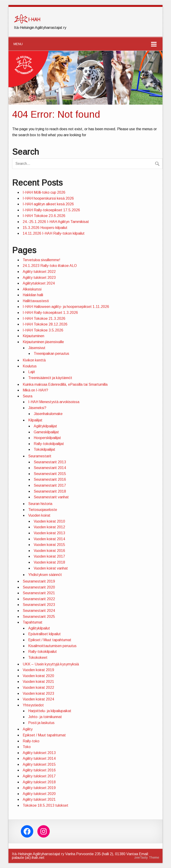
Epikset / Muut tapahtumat (50, 640)
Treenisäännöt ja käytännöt (50, 378)
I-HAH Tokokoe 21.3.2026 (44, 319)
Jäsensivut (37, 348)
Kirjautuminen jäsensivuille (43, 342)
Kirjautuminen (33, 336)
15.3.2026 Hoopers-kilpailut (45, 228)
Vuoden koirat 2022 (38, 688)
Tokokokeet (38, 658)
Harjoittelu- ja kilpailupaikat (50, 711)
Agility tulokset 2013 (39, 753)
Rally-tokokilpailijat (49, 444)
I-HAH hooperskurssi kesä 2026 (48, 198)
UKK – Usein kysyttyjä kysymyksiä (51, 664)
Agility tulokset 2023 (39, 278)
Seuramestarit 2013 (50, 462)
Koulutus (30, 366)
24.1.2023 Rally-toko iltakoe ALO (50, 266)
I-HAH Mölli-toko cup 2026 (44, 192)
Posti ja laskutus (41, 723)
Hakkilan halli (33, 295)
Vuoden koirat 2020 (38, 676)
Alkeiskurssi (32, 289)
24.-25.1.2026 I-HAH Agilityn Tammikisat (56, 222)
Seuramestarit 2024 (39, 611)
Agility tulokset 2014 (39, 758)
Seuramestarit (40, 456)
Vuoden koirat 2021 (38, 682)
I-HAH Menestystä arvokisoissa (54, 402)
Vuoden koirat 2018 (49, 562)
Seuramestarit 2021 (39, 593)
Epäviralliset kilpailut (44, 634)
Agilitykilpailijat (45, 426)
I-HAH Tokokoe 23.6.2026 (44, 216)
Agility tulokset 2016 (39, 770)
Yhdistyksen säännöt (45, 575)
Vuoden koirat (39, 515)
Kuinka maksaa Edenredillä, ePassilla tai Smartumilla (65, 384)
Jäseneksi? (37, 408)
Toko (27, 747)
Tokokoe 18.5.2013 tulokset (46, 805)
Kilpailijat (35, 420)
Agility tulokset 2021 (39, 799)
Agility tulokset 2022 (39, 272)
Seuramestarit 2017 (50, 485)
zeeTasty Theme (147, 857)
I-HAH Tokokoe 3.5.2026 (43, 330)
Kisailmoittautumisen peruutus (52, 646)
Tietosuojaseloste (43, 510)
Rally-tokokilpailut (43, 652)
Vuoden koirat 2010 (49, 521)
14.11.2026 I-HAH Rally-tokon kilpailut (54, 233)
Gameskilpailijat (46, 432)
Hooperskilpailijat (47, 438)
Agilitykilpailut (39, 628)
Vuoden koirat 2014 (49, 539)
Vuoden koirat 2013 (49, 533)
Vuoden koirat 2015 (49, 545)
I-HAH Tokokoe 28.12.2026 (45, 324)
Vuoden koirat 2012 (49, 527)
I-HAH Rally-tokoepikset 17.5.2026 (51, 210)
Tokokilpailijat (44, 449)
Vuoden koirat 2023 (38, 693)
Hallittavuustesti (36, 301)
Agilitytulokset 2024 (39, 283)
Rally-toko (31, 741)
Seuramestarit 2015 (50, 474)
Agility (28, 729)
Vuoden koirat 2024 (38, 699)
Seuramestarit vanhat (51, 497)
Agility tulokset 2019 (39, 788)
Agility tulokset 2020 (39, 794)
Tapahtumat (33, 622)
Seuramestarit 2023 (39, 605)
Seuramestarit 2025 (39, 617)
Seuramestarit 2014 (50, 468)
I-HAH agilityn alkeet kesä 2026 (48, 204)
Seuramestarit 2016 (50, 479)
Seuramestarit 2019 (39, 581)
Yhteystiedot (33, 705)
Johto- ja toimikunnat (45, 717)
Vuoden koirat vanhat (51, 568)
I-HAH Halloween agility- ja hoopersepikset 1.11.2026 (66, 307)
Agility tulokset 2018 (39, 782)
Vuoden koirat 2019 (38, 670)
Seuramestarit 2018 (50, 491)
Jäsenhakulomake (48, 414)
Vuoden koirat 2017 (49, 556)
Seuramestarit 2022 (39, 599)
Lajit (32, 372)
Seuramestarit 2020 (39, 587)
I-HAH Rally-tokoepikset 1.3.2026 (50, 313)
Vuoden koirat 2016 (49, 551)
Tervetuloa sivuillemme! (41, 260)
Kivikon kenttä (34, 360)
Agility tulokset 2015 (39, 764)
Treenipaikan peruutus (51, 354)
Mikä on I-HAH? (35, 390)
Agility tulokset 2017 (39, 776)
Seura (28, 396)
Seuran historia (40, 504)
